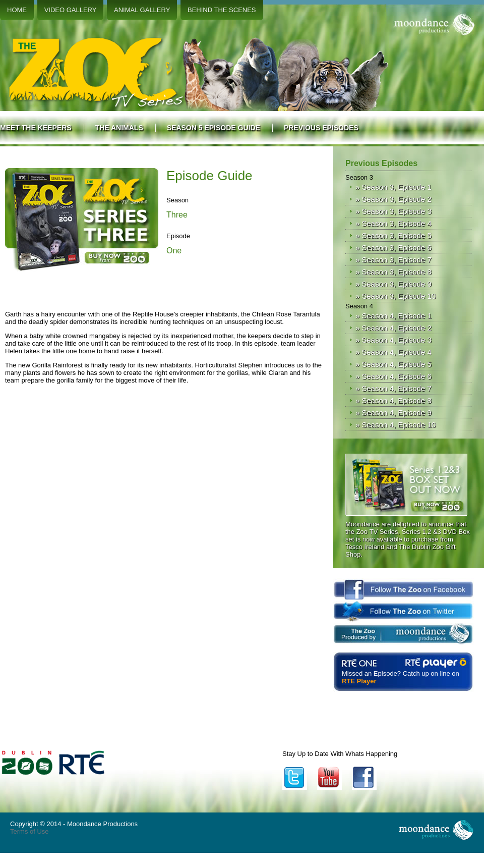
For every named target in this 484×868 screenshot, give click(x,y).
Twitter (295, 777)
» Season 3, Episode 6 (394, 248)
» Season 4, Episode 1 (394, 316)
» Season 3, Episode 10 (396, 296)
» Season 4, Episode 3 (394, 340)
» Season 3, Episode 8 (394, 272)
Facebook (364, 777)
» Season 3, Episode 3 (394, 211)
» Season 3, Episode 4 (394, 223)
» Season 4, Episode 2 (394, 328)
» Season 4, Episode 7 (394, 388)
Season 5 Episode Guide (214, 128)
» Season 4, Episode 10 (396, 425)
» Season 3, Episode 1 (394, 187)
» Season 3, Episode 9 (394, 284)
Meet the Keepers (36, 128)
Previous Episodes (321, 128)
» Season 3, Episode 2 (394, 199)
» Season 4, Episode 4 (394, 352)
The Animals (119, 128)
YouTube (329, 777)
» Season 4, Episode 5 (394, 364)
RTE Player (359, 681)
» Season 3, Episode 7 (394, 260)
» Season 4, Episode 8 (394, 400)
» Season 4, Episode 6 (394, 376)
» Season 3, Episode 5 (394, 235)
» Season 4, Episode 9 (394, 413)
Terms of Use (29, 831)
